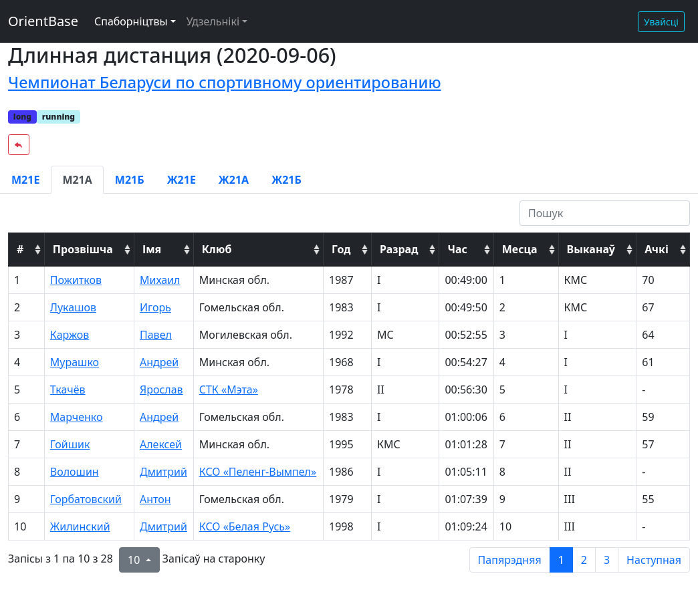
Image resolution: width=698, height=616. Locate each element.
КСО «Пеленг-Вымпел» (258, 472)
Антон (155, 499)
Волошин (75, 472)
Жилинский (80, 526)
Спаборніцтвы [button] (131, 21)
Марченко (77, 417)
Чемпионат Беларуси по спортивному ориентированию (225, 82)
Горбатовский (86, 499)
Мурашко (75, 362)
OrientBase (43, 21)
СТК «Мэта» (229, 390)
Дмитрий (163, 472)
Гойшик (70, 444)
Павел (156, 335)
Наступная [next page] (654, 560)
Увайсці (661, 22)
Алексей (161, 444)
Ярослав (161, 390)
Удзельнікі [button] (213, 21)
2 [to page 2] (584, 560)
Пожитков (76, 280)
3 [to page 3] (607, 560)
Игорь (155, 307)
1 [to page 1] (561, 560)
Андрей (159, 362)
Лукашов (73, 307)
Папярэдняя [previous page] (510, 560)
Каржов (70, 335)
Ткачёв (68, 390)
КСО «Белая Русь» (245, 526)
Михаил (160, 280)
